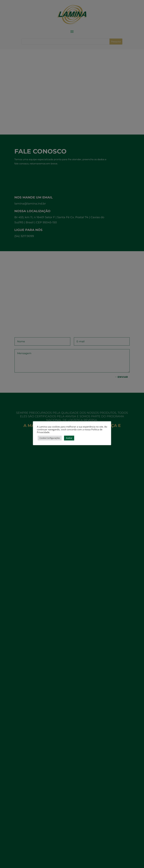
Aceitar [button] (69, 438)
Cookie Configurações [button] (50, 438)
